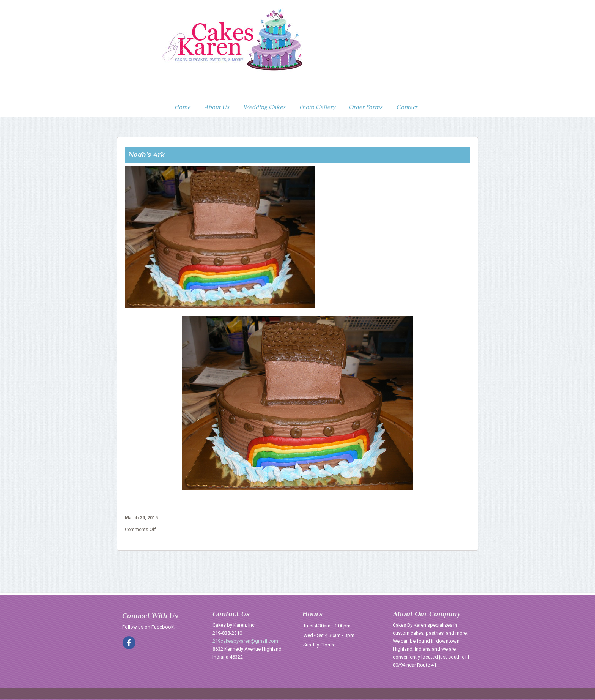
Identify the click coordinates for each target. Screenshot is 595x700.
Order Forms (366, 106)
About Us (217, 106)
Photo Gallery (317, 106)
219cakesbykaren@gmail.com (245, 639)
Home (182, 106)
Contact (407, 106)
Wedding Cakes (264, 106)
